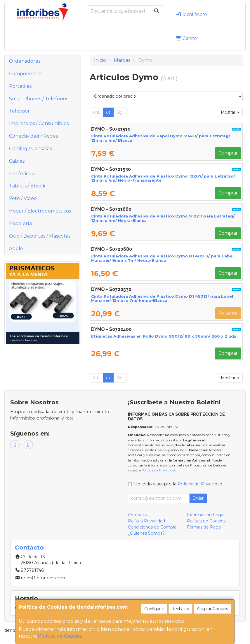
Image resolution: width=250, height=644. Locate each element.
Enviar (198, 498)
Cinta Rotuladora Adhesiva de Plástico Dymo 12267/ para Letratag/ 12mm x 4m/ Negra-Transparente (163, 178)
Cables (17, 161)
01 (108, 112)
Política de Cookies (60, 636)
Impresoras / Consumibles (39, 123)
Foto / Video (23, 198)
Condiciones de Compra (152, 527)
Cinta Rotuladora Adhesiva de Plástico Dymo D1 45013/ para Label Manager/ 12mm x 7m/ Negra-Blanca (162, 298)
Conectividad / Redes (33, 136)
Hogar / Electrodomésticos (40, 211)
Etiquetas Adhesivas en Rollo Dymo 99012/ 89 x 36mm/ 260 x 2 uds (164, 336)
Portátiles (20, 86)
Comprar (228, 153)
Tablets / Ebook (27, 186)
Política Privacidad (146, 521)
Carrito (186, 38)
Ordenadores (25, 61)
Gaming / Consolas (30, 149)
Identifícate (191, 14)
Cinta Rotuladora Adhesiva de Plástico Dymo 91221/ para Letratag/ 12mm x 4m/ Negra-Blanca (163, 218)
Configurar (154, 609)
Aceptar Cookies (212, 609)
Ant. (96, 112)
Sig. (120, 112)
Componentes (26, 74)
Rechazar (180, 609)
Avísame (228, 313)
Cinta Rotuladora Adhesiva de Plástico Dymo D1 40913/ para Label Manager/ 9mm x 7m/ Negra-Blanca (162, 258)
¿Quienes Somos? (146, 533)
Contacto (137, 515)
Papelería (20, 223)
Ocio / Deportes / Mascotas (40, 236)
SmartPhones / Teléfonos (39, 99)
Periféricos (21, 174)
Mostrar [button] (230, 112)
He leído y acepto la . (179, 484)
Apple (16, 249)
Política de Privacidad (159, 470)
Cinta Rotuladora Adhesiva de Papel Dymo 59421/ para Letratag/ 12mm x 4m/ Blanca (161, 138)
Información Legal (206, 515)
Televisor (19, 111)
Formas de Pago (204, 527)
